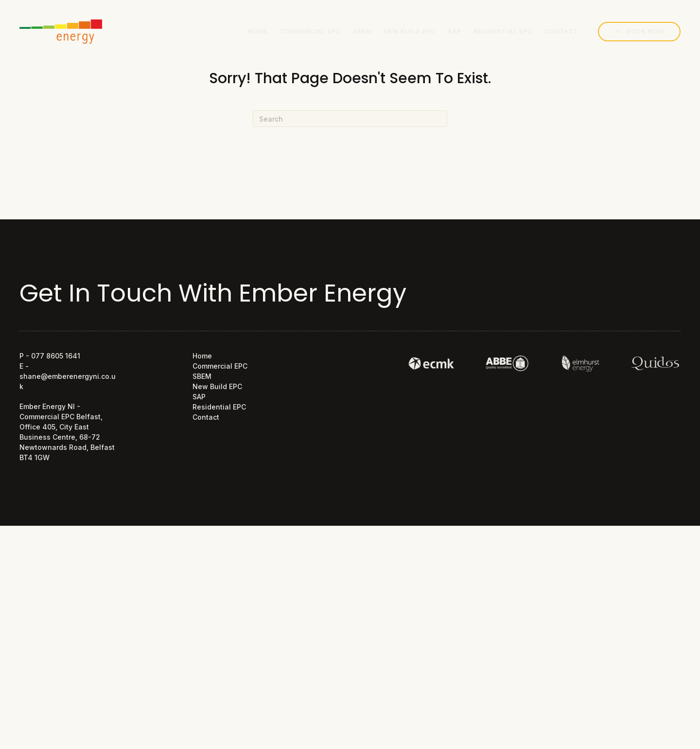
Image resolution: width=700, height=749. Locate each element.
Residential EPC (219, 407)
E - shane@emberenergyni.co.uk (68, 376)
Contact (206, 417)
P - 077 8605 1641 (50, 356)
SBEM (202, 376)
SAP (199, 397)
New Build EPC (217, 386)
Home (202, 356)
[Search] (350, 119)
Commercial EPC (220, 366)
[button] (639, 32)
